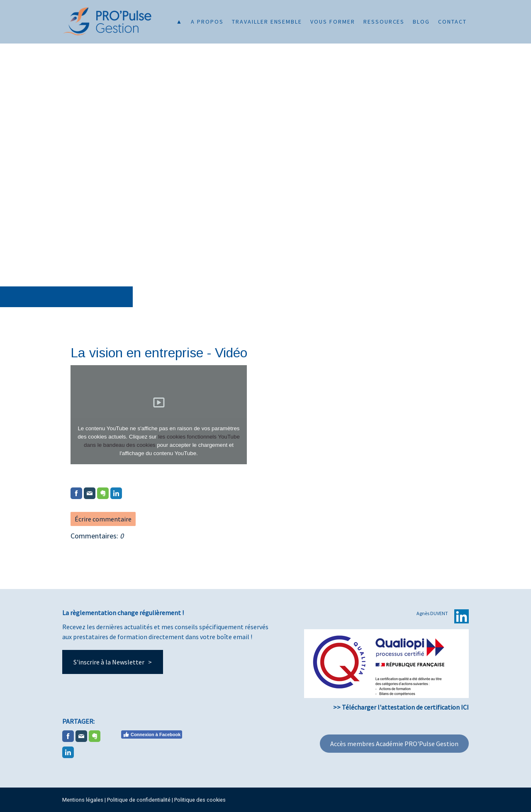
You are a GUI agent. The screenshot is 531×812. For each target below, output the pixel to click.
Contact (452, 22)
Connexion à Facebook (152, 734)
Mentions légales (83, 800)
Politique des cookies (200, 800)
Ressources (384, 22)
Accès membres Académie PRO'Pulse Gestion (394, 744)
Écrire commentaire (103, 519)
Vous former (333, 22)
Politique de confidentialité (139, 800)
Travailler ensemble (267, 22)
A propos (207, 22)
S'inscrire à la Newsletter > (113, 662)
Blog (421, 22)
